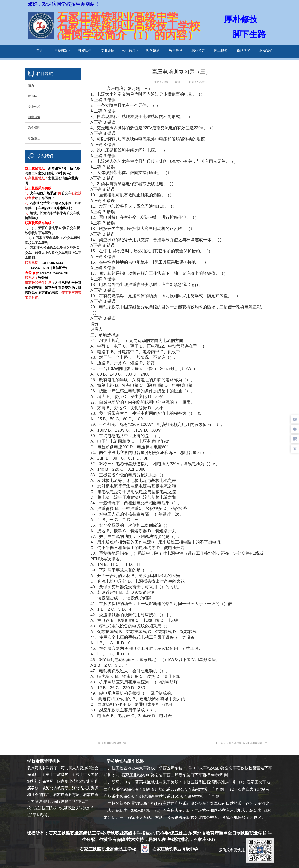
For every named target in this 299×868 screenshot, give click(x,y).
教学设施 (153, 50)
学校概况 (62, 50)
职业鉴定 (198, 50)
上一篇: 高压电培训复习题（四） (111, 743)
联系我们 (266, 50)
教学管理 (175, 50)
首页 (40, 50)
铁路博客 (243, 50)
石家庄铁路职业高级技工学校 (108, 849)
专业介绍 (108, 50)
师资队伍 (85, 50)
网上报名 (221, 50)
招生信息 (130, 50)
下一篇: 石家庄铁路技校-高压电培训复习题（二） (243, 743)
